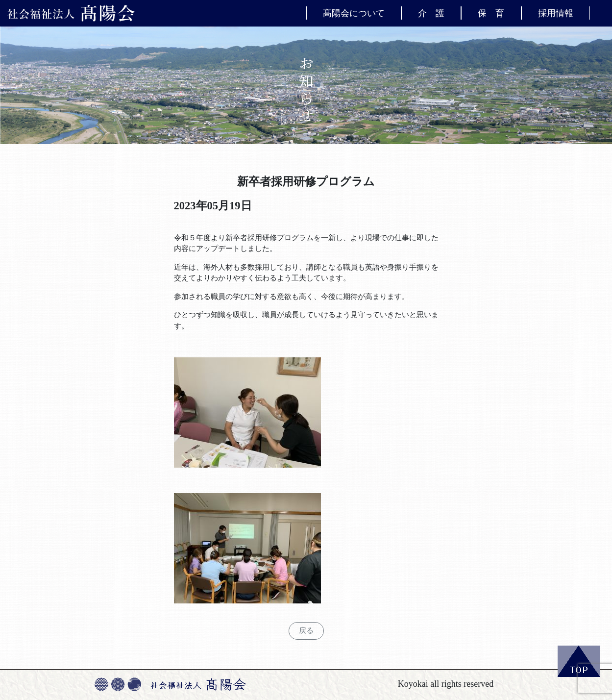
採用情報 (556, 13)
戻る (306, 630)
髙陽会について (354, 13)
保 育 (491, 13)
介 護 (431, 13)
